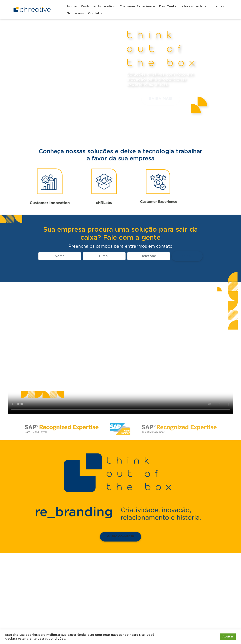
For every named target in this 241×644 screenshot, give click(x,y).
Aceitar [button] (228, 637)
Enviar (187, 256)
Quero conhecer (121, 537)
